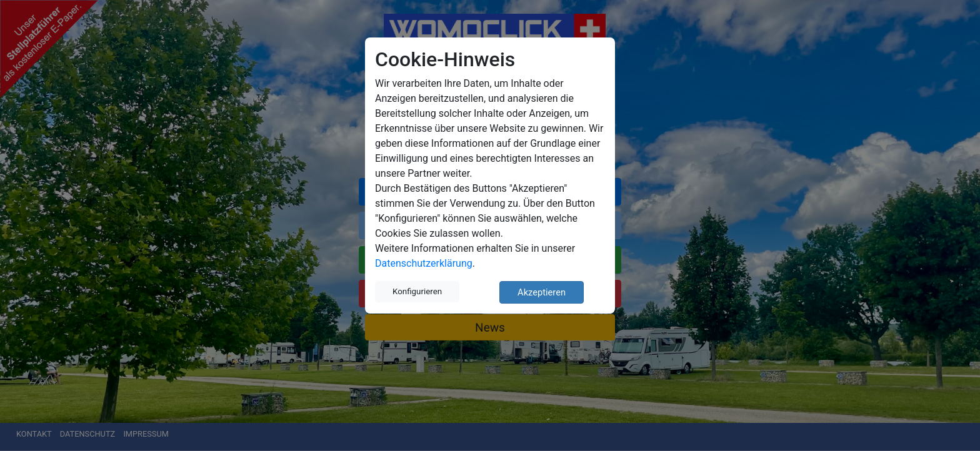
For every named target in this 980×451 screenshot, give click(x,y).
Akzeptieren (542, 292)
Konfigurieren (417, 291)
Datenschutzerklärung (424, 263)
